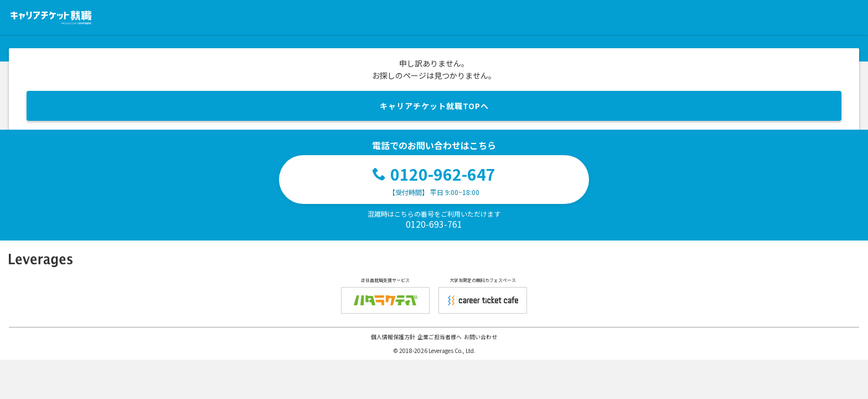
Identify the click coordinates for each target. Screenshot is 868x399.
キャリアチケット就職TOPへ (434, 106)
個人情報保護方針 (393, 337)
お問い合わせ (480, 337)
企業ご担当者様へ (440, 337)
